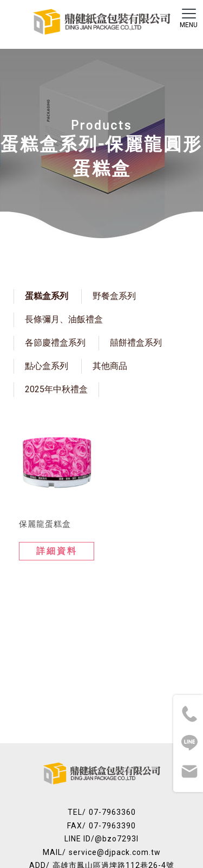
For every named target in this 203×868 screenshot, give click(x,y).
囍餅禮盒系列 (136, 343)
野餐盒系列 (114, 296)
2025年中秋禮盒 (56, 389)
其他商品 (110, 366)
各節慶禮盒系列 (55, 343)
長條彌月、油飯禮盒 (64, 319)
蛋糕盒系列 (47, 296)
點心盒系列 (47, 366)
